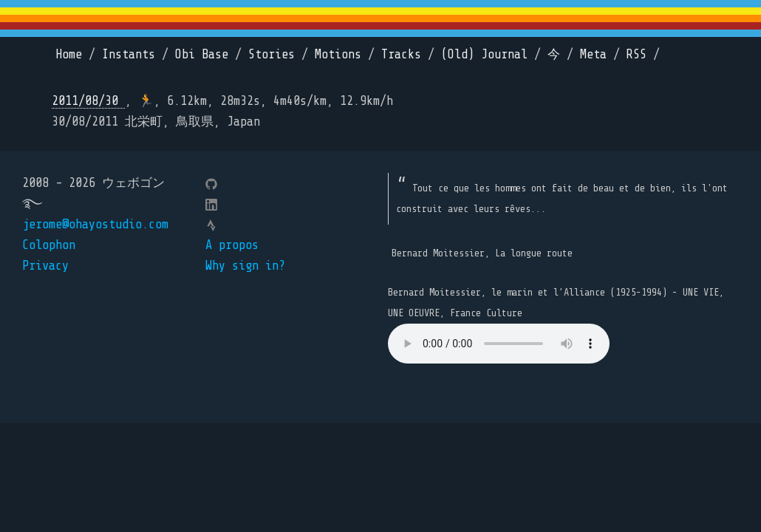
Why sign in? (245, 266)
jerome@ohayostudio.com (95, 224)
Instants (129, 54)
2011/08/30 (88, 101)
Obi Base (202, 54)
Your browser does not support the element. (499, 344)
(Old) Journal (484, 54)
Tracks (401, 54)
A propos (232, 245)
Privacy (45, 266)
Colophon (49, 245)
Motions (338, 54)
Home (69, 54)
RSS (637, 54)
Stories (272, 54)
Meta (593, 54)
